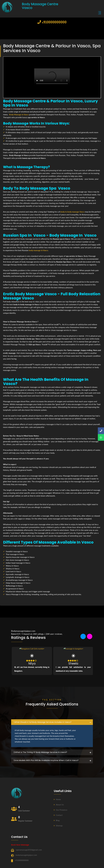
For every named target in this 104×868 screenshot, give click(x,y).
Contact (58, 815)
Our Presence (60, 810)
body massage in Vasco (38, 250)
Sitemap (58, 826)
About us (59, 805)
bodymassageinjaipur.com (26, 855)
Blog (57, 820)
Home (57, 799)
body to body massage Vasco (72, 212)
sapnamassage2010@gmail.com (29, 850)
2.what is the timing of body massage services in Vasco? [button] (40, 752)
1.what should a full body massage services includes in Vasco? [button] (43, 722)
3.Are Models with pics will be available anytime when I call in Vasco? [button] (46, 760)
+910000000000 (52, 22)
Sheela (73, 663)
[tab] (52, 722)
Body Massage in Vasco (19, 114)
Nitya (32, 663)
